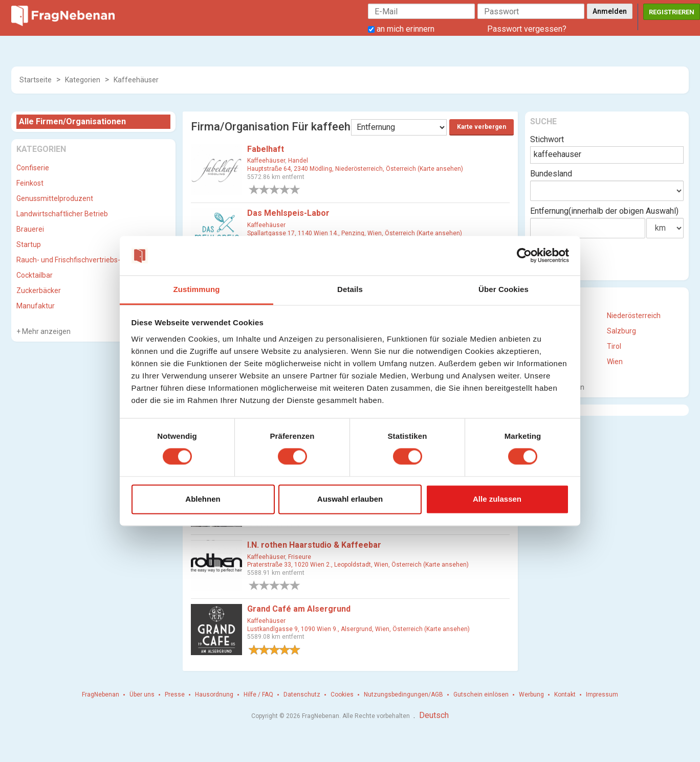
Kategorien (83, 80)
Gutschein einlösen (481, 694)
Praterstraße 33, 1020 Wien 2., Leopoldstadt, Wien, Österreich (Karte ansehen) (358, 565)
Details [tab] (350, 289)
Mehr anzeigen (46, 331)
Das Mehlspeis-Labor (288, 213)
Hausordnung (214, 694)
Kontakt (565, 694)
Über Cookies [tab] (504, 289)
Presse (175, 694)
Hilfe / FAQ (258, 694)
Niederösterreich (634, 316)
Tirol (614, 346)
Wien (615, 362)
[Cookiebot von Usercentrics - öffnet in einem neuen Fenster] (524, 256)
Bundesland (551, 174)
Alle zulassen (497, 499)
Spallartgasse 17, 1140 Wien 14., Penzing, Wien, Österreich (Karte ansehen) (355, 233)
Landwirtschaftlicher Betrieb (62, 214)
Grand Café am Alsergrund (299, 609)
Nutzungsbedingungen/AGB (403, 694)
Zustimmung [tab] (197, 289)
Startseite (36, 80)
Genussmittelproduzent (55, 198)
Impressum (602, 694)
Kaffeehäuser (136, 80)
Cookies (342, 694)
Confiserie (33, 168)
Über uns (142, 694)
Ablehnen (203, 499)
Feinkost (30, 183)
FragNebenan (101, 694)
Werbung (531, 694)
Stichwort (547, 139)
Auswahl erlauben (350, 499)
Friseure (300, 557)
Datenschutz (302, 694)
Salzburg (621, 331)
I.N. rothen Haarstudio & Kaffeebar (314, 545)
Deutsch (434, 715)
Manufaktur (36, 306)
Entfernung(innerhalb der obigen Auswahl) (604, 211)
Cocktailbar (35, 275)
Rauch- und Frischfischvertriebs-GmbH (78, 260)
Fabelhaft (266, 149)
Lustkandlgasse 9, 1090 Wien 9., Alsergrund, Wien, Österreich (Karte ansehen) (358, 629)
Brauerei (30, 229)
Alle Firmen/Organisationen (72, 121)
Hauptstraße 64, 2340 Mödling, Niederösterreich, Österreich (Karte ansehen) (355, 169)
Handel (298, 161)
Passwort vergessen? (527, 29)
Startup (29, 244)
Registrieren (672, 12)
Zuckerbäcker (39, 290)
